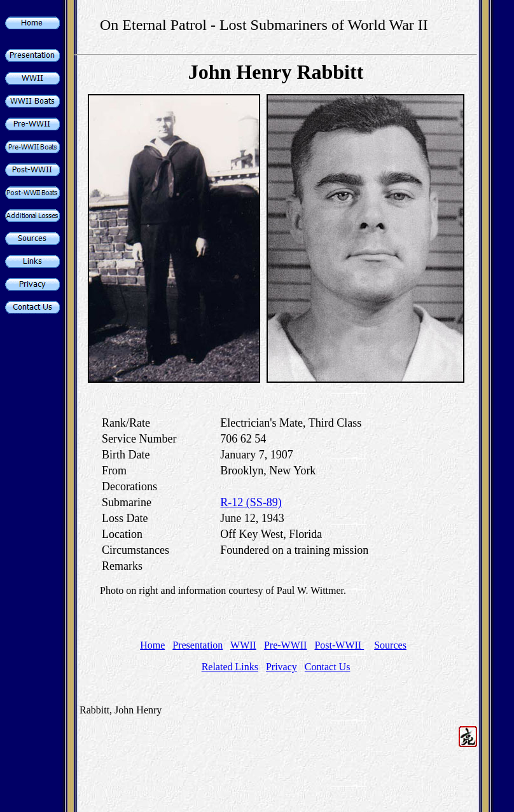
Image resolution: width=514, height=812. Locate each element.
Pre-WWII (286, 645)
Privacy (281, 667)
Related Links (230, 667)
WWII (243, 645)
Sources (390, 645)
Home (152, 645)
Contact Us (328, 667)
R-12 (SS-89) (251, 502)
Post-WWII (339, 645)
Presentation (198, 645)
